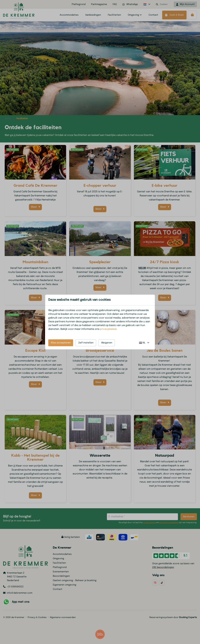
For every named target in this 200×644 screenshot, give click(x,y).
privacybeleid (108, 329)
